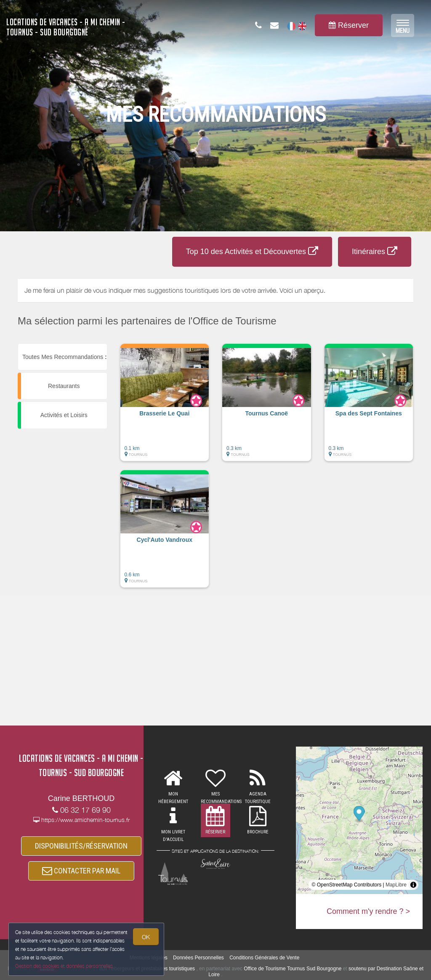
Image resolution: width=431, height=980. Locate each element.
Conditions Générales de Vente (264, 958)
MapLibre (396, 885)
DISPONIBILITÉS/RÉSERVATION (81, 846)
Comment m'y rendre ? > (368, 911)
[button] (165, 407)
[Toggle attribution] (413, 885)
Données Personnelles (198, 958)
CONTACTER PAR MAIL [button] (81, 871)
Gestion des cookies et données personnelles (64, 966)
